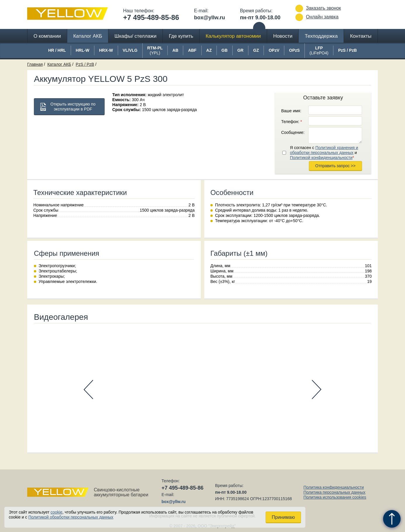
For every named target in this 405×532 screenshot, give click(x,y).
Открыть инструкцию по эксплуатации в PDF (73, 107)
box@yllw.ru (210, 18)
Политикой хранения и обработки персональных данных (324, 150)
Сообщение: (293, 132)
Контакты (361, 36)
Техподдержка (321, 36)
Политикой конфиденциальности (321, 158)
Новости (283, 36)
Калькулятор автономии (233, 36)
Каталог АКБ (88, 36)
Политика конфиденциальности (334, 487)
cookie (56, 512)
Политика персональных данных (334, 492)
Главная (35, 64)
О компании (47, 36)
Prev (88, 389)
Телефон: (291, 122)
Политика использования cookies (335, 497)
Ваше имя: (291, 111)
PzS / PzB (85, 64)
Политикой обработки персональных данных (71, 517)
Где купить (181, 36)
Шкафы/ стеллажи (136, 36)
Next (317, 389)
